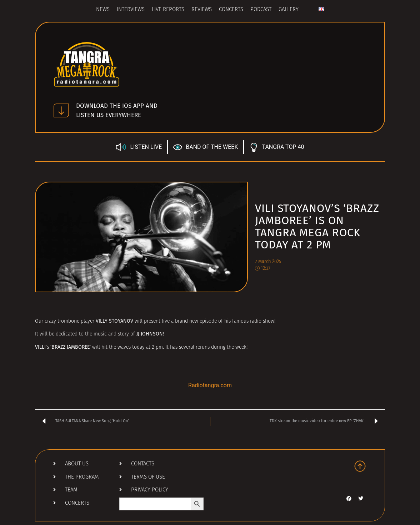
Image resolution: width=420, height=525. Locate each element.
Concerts (231, 10)
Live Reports (168, 10)
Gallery (289, 10)
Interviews (131, 10)
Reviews (202, 10)
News (103, 10)
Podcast (261, 10)
